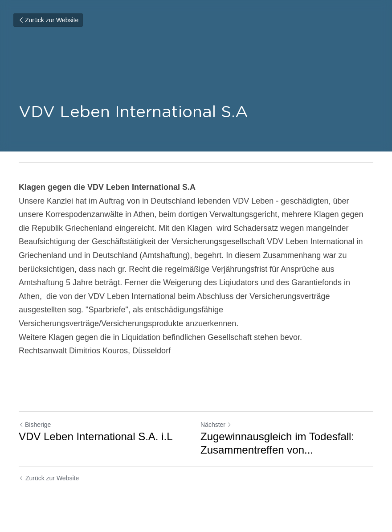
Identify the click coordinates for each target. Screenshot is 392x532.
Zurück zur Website (48, 20)
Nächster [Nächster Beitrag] (216, 425)
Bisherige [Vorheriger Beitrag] (35, 425)
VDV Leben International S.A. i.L (96, 436)
